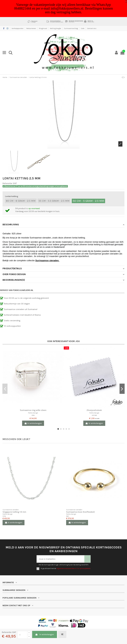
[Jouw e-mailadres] (61, 559)
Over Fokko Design (63, 274)
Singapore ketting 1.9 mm (14, 512)
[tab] (63, 225)
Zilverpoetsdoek (94, 410)
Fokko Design (33, 413)
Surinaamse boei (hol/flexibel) (80, 512)
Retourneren (31, 28)
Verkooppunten (18, 28)
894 (33, 415)
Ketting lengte (56, 28)
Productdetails (63, 268)
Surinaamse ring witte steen (33, 410)
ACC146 (94, 415)
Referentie (7, 183)
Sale (83, 28)
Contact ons (92, 28)
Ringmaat (43, 28)
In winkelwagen (44, 634)
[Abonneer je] (87, 559)
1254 (4, 516)
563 (67, 516)
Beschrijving (63, 225)
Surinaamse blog (71, 28)
